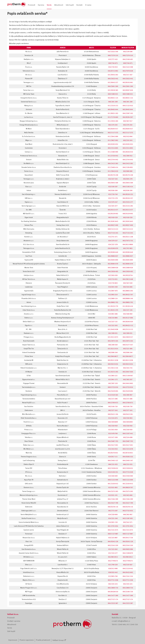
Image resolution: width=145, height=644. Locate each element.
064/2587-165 (128, 113)
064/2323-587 (113, 603)
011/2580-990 (113, 152)
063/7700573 (113, 561)
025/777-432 (113, 59)
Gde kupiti (70, 5)
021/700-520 (113, 565)
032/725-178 (113, 198)
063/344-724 (128, 368)
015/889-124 (113, 299)
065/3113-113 (128, 329)
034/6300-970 (113, 248)
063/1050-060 (128, 476)
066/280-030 (113, 345)
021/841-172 (113, 380)
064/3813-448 (128, 279)
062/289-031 (113, 333)
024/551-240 (113, 518)
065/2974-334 (113, 341)
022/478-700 (113, 434)
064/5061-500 (113, 86)
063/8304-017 (113, 129)
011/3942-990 (113, 136)
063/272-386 (113, 399)
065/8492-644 (113, 109)
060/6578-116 (113, 507)
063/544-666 (128, 287)
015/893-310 (113, 295)
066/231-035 (113, 464)
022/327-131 (113, 322)
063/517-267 (128, 75)
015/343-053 (113, 449)
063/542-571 (128, 522)
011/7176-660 (113, 117)
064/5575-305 (113, 491)
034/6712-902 (113, 71)
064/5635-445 (113, 79)
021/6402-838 (113, 329)
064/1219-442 (128, 569)
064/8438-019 (113, 592)
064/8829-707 (128, 488)
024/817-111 (113, 457)
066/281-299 (113, 102)
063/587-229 (113, 383)
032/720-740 (113, 194)
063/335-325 (113, 584)
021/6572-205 (113, 372)
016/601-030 (113, 287)
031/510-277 (113, 553)
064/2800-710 (113, 588)
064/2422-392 (113, 163)
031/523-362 (113, 549)
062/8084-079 (113, 264)
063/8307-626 (128, 90)
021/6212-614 (113, 349)
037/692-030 (113, 275)
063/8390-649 (113, 252)
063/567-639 (128, 283)
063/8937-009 (113, 225)
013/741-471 (113, 237)
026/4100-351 (113, 472)
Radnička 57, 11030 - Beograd (124, 618)
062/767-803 (128, 248)
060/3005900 (128, 422)
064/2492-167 (128, 461)
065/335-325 (128, 584)
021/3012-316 (113, 368)
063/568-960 (128, 314)
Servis (49, 5)
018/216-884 (113, 318)
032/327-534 (113, 179)
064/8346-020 (128, 322)
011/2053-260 (113, 121)
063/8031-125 (113, 98)
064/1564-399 (113, 499)
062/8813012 (113, 557)
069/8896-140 (128, 299)
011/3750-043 (113, 156)
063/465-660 (128, 495)
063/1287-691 (128, 518)
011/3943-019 (113, 171)
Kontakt (79, 5)
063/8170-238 (113, 175)
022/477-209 (113, 437)
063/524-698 (128, 437)
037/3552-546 (113, 52)
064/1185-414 (128, 187)
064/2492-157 (113, 461)
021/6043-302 (113, 75)
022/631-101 (113, 495)
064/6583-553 (128, 457)
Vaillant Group (58, 640)
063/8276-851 (113, 453)
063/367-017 (128, 121)
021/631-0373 (113, 337)
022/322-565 (113, 326)
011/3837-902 (113, 140)
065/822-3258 (113, 360)
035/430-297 (113, 187)
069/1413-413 (113, 229)
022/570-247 (113, 202)
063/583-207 (128, 380)
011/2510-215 (113, 106)
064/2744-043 (113, 160)
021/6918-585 (113, 90)
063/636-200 (113, 190)
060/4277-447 (128, 345)
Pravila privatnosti (43, 640)
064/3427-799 (113, 503)
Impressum (13, 640)
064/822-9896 (128, 245)
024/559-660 (113, 515)
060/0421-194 (113, 414)
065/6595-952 (113, 144)
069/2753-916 (113, 387)
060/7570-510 (113, 55)
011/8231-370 (113, 310)
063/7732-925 (128, 511)
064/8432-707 (128, 295)
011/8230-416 (128, 306)
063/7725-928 (128, 472)
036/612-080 (113, 569)
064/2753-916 (128, 387)
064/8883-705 (113, 302)
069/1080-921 (113, 94)
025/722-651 (113, 279)
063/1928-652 (113, 468)
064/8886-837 (113, 256)
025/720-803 (113, 283)
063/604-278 (128, 179)
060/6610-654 (113, 364)
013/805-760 (113, 576)
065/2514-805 (113, 148)
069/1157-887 (113, 534)
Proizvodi (31, 5)
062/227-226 (128, 310)
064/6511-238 (128, 237)
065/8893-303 (128, 291)
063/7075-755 (128, 241)
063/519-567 (128, 565)
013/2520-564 (113, 395)
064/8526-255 (128, 194)
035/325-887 (113, 538)
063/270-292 (113, 125)
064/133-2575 (113, 530)
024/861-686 (113, 314)
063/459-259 (113, 218)
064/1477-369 (113, 596)
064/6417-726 (128, 538)
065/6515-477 (113, 210)
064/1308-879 (128, 553)
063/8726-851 (128, 453)
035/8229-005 (113, 214)
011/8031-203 (113, 113)
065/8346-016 (128, 152)
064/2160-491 (128, 59)
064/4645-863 (128, 383)
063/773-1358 (113, 580)
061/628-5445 (113, 221)
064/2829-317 (128, 337)
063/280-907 (128, 395)
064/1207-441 (128, 434)
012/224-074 (113, 418)
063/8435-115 (128, 326)
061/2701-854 (113, 526)
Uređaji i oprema (14, 621)
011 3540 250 (132, 625)
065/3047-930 (128, 372)
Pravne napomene (27, 640)
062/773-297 (113, 511)
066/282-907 (128, 515)
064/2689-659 (113, 268)
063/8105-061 (128, 82)
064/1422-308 (128, 67)
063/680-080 (128, 171)
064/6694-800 (113, 260)
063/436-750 (113, 407)
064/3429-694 (113, 391)
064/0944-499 (113, 183)
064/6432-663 (128, 572)
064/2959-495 (113, 272)
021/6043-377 (113, 82)
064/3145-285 (128, 206)
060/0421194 (128, 414)
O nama (88, 5)
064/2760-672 (113, 403)
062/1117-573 (113, 133)
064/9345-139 (113, 542)
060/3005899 (113, 422)
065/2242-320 (113, 545)
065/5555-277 (128, 202)
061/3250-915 (113, 484)
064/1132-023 (128, 106)
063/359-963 (128, 418)
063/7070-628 (128, 71)
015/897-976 (113, 291)
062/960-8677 (113, 356)
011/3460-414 (113, 167)
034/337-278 (113, 245)
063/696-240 (113, 353)
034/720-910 (113, 67)
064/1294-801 (128, 167)
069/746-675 (113, 63)
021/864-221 (113, 376)
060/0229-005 (128, 214)
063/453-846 (128, 136)
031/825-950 (113, 430)
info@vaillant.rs (124, 621)
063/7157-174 (113, 599)
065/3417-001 (113, 445)
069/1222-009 (113, 480)
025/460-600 (113, 476)
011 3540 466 (120, 625)
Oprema (41, 5)
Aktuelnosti (59, 5)
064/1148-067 (128, 376)
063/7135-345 (113, 233)
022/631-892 (113, 488)
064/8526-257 (128, 198)
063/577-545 (113, 410)
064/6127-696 (128, 318)
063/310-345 (128, 140)
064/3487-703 (113, 441)
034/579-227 (113, 241)
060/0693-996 (128, 549)
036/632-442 (113, 572)
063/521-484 (128, 349)
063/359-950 (113, 426)
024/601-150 (113, 522)
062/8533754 (128, 275)
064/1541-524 (128, 576)
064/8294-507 (128, 117)
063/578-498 (128, 52)
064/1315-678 (128, 449)
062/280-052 (128, 156)
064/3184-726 (128, 592)
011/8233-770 (113, 306)
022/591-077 (113, 206)
